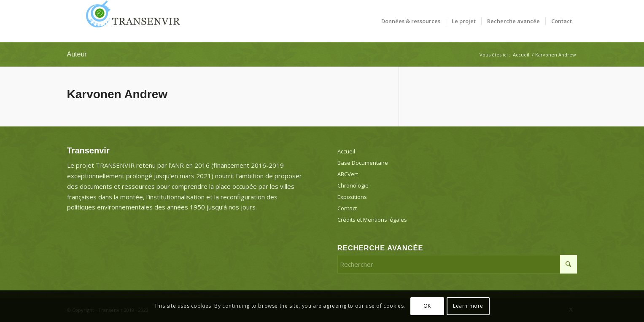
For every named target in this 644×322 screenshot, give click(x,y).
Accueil (346, 151)
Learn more (468, 306)
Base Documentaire (363, 163)
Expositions (352, 197)
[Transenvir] (130, 21)
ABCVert (348, 174)
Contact (347, 208)
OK (427, 306)
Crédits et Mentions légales (372, 220)
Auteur (77, 54)
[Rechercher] (457, 264)
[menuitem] (411, 21)
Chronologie (353, 185)
